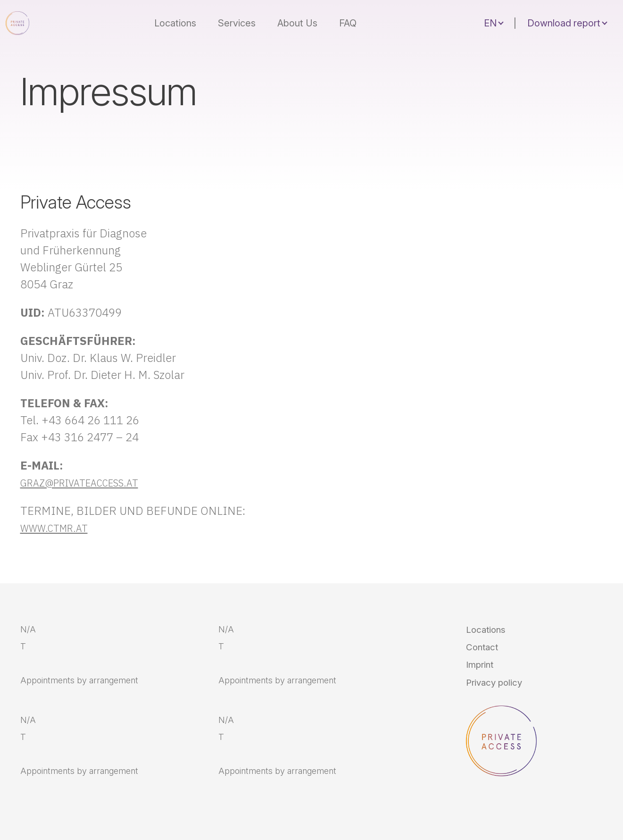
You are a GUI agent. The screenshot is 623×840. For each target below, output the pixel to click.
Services (243, 20)
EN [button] (490, 20)
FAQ (354, 20)
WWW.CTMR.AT (60, 528)
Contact (486, 655)
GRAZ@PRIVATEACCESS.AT (91, 482)
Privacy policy (502, 700)
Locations (182, 20)
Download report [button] (564, 20)
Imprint (484, 677)
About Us (304, 20)
